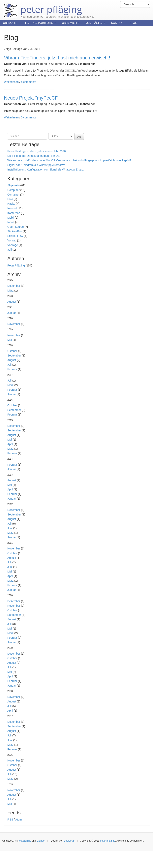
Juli (9, 365)
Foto (10, 199)
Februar (12, 369)
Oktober (12, 351)
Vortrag (12, 240)
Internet (12, 208)
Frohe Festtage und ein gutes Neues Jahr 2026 (36, 151)
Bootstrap (69, 841)
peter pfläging (43, 6)
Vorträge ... (95, 23)
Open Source (16, 227)
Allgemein (58, 64)
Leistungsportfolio (40, 23)
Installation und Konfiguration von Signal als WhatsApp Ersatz (46, 170)
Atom (19, 820)
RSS (10, 820)
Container (13, 195)
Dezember (14, 286)
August (12, 302)
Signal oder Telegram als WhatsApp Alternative (36, 165)
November (14, 324)
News (11, 222)
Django (41, 841)
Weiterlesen (11, 82)
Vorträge (13, 245)
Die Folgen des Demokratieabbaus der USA (34, 156)
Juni (10, 528)
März (10, 291)
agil (10, 250)
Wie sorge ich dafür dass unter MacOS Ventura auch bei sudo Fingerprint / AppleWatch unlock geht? (69, 160)
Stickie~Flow (15, 236)
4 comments (28, 82)
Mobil (11, 218)
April (10, 444)
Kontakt (118, 23)
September (14, 356)
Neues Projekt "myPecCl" (31, 98)
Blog (133, 23)
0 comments (28, 117)
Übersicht (10, 23)
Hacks (11, 204)
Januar (12, 313)
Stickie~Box (15, 231)
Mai (10, 340)
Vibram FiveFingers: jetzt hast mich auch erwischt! (57, 58)
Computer (13, 190)
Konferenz (14, 213)
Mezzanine (25, 841)
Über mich (71, 23)
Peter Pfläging (38, 64)
